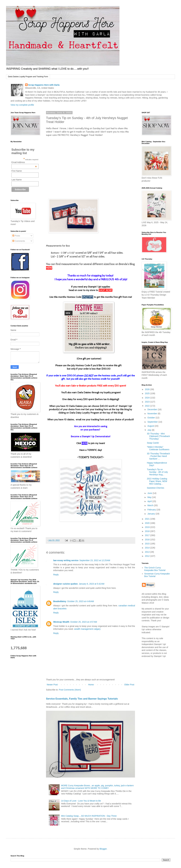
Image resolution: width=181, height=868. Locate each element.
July (150, 430)
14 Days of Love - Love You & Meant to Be (81, 801)
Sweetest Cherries (156, 488)
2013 (148, 552)
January (151, 514)
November (152, 414)
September (153, 422)
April (150, 501)
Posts (16, 236)
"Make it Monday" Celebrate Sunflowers (158, 448)
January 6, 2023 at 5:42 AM (91, 584)
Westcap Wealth (61, 622)
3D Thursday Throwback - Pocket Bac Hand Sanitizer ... (158, 456)
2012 (148, 556)
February (152, 510)
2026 (148, 389)
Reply (56, 575)
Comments (19, 241)
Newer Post (52, 685)
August (151, 426)
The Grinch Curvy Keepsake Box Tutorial (155, 569)
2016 (148, 540)
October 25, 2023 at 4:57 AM (84, 622)
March (151, 505)
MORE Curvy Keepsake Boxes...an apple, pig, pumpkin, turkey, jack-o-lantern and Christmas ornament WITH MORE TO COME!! (97, 787)
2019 (148, 527)
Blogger (103, 849)
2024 (148, 398)
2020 (148, 523)
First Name (17, 171)
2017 (148, 535)
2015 (148, 544)
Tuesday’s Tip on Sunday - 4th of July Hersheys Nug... (157, 472)
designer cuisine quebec (66, 584)
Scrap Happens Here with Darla (44, 85)
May (150, 497)
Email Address (24, 162)
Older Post (129, 685)
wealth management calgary (87, 629)
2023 (148, 402)
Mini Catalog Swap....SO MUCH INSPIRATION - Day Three (89, 816)
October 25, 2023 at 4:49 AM (80, 601)
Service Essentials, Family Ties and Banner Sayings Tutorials (82, 699)
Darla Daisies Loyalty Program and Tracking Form (28, 77)
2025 (148, 393)
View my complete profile (22, 105)
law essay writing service (66, 560)
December (152, 409)
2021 (148, 519)
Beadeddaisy (60, 601)
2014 (148, 548)
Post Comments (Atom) (70, 690)
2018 (148, 531)
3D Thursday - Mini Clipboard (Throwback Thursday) (158, 436)
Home (91, 685)
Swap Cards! (153, 443)
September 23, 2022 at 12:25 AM (95, 560)
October (151, 418)
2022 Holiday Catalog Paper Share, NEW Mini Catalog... (157, 481)
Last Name (17, 180)
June (150, 493)
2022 (148, 406)
